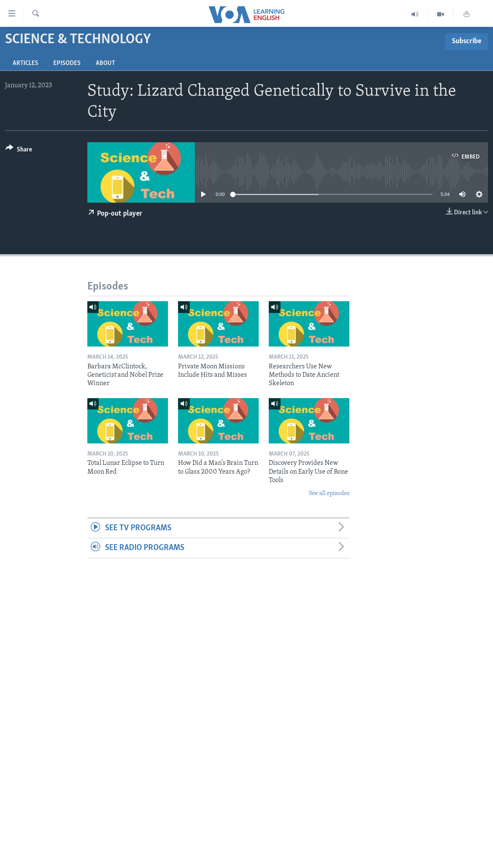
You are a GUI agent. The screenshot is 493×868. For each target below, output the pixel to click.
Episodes (67, 63)
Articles (25, 63)
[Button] (19, 151)
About (105, 63)
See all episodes (329, 494)
